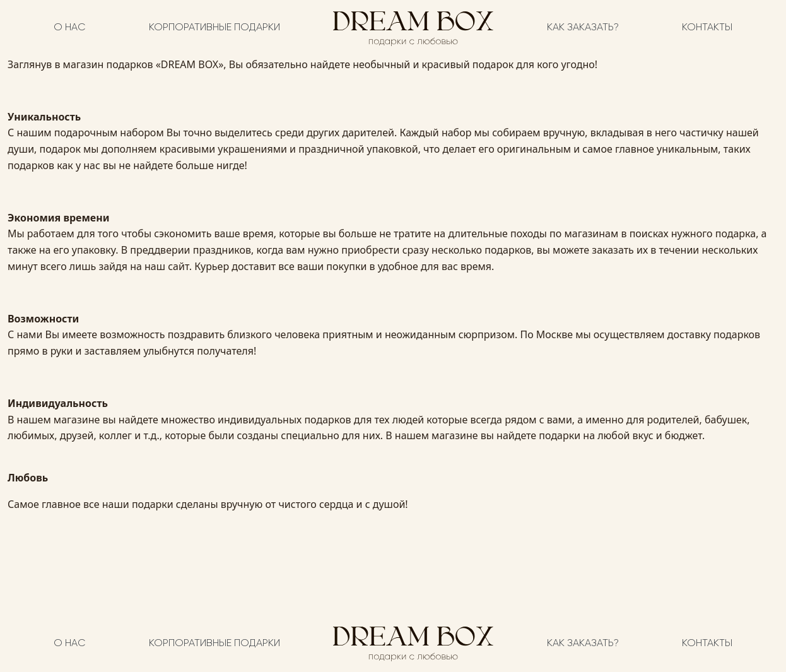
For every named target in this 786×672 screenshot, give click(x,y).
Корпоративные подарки (214, 28)
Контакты (707, 28)
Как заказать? (583, 28)
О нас (69, 28)
